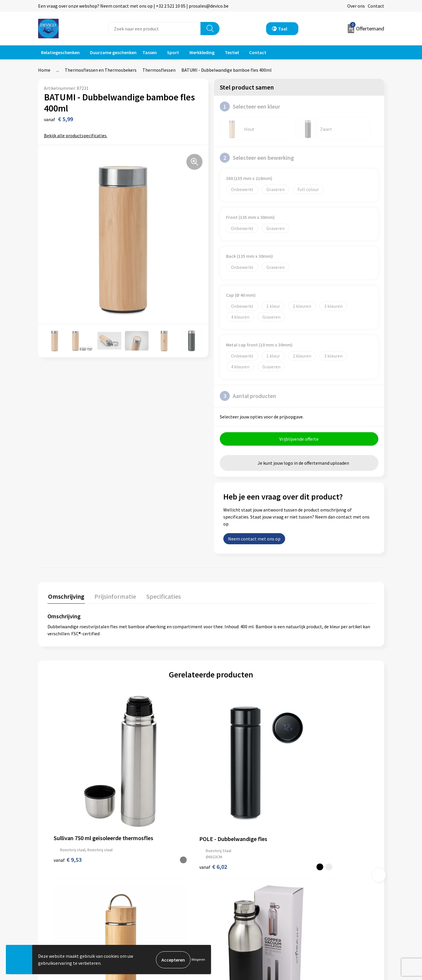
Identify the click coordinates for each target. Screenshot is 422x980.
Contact (376, 6)
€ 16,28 (314, 802)
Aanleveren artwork (152, 883)
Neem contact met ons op (254, 539)
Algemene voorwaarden (328, 865)
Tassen (150, 52)
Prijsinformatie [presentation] (113, 596)
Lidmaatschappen (150, 901)
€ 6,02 (149, 802)
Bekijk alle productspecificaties (77, 135)
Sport (173, 52)
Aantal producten (248, 396)
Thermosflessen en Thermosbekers (101, 70)
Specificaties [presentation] (160, 596)
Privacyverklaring (321, 874)
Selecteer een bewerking (257, 158)
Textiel (232, 52)
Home (44, 70)
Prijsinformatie (148, 874)
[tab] (66, 598)
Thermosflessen (159, 70)
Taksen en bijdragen (153, 892)
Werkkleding (202, 52)
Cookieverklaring (321, 883)
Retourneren (231, 874)
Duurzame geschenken (113, 52)
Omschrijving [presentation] (66, 596)
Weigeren (198, 960)
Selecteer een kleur (250, 107)
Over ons (356, 6)
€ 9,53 (68, 796)
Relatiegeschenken (60, 52)
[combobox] (154, 29)
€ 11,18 (233, 802)
